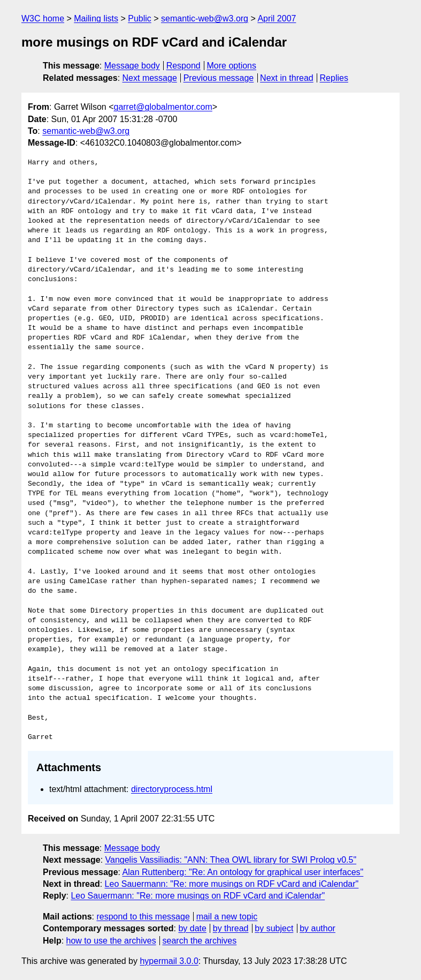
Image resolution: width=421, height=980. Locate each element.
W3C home (43, 18)
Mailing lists (96, 18)
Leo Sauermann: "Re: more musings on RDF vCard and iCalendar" (232, 884)
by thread (231, 928)
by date (192, 928)
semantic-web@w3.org (205, 18)
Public (140, 18)
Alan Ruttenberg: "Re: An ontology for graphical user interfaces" (243, 872)
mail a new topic (227, 917)
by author (317, 928)
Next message (150, 78)
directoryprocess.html (172, 789)
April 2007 (277, 18)
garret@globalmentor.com (163, 107)
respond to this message (143, 917)
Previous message (219, 78)
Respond (183, 66)
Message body (132, 66)
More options (232, 66)
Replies (334, 78)
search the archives (200, 941)
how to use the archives (111, 941)
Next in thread (287, 78)
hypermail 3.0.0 (169, 961)
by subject (274, 928)
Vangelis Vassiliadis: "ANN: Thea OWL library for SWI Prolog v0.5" (231, 860)
